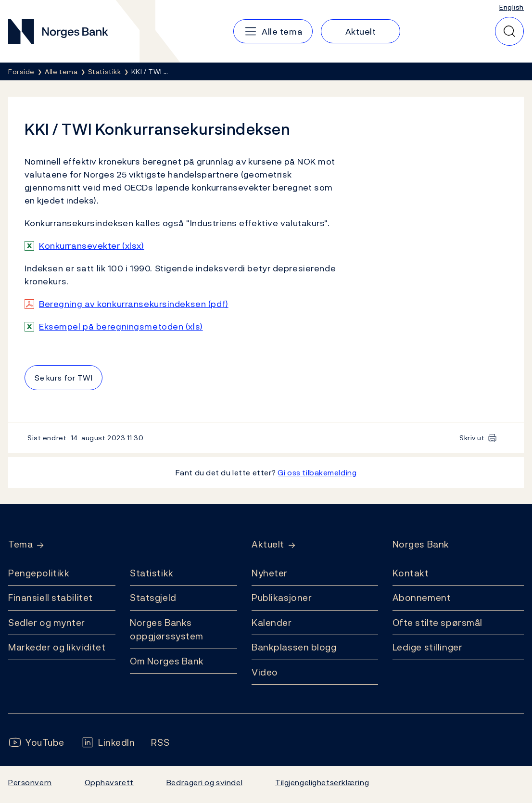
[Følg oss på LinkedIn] (108, 743)
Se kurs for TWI (63, 378)
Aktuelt (268, 544)
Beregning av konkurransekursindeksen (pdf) (134, 304)
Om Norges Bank (167, 661)
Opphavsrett (109, 782)
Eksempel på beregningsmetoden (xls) (121, 326)
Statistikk (152, 573)
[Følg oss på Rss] (160, 743)
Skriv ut (472, 438)
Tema (20, 544)
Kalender (272, 623)
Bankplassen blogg (294, 647)
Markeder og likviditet (57, 647)
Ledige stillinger (428, 647)
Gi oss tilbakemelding (317, 472)
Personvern (30, 782)
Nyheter (270, 573)
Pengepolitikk (39, 573)
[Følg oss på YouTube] (36, 743)
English (512, 7)
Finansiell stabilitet (51, 598)
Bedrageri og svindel (204, 782)
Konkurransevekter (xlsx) (92, 246)
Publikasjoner (282, 598)
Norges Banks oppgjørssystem (167, 630)
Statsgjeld (153, 598)
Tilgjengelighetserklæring (322, 782)
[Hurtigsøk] (509, 31)
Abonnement (422, 598)
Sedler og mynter (47, 623)
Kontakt (411, 573)
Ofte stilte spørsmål (437, 623)
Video (265, 672)
